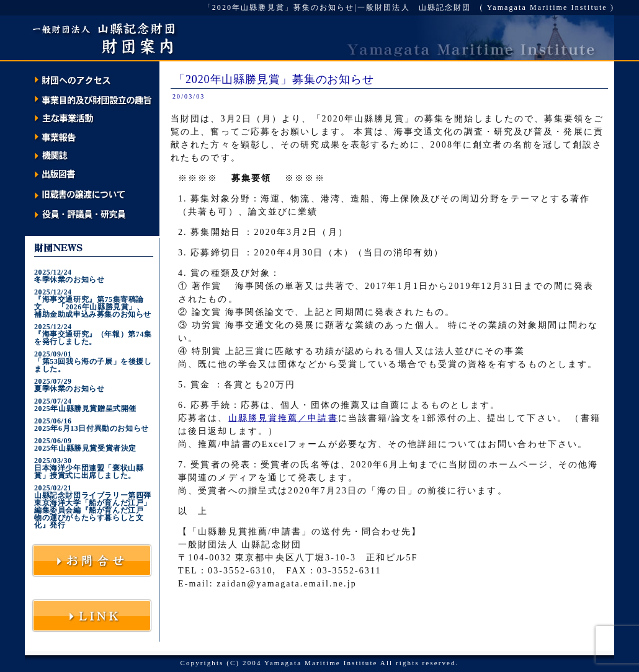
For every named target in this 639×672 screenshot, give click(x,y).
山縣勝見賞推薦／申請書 (283, 418)
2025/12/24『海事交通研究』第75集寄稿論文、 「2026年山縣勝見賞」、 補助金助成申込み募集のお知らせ (93, 303)
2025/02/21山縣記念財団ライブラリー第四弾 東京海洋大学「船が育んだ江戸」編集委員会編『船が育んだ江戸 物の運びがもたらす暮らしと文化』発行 (93, 506)
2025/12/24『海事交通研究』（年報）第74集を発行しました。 (93, 334)
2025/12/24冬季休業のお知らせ (69, 276)
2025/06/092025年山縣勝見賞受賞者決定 (85, 444)
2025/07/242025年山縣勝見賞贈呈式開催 (85, 405)
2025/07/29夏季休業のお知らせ (69, 385)
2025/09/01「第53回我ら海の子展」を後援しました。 (93, 361)
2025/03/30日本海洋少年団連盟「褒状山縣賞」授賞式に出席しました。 (89, 468)
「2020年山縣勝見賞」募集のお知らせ (274, 79)
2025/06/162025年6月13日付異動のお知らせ (92, 425)
